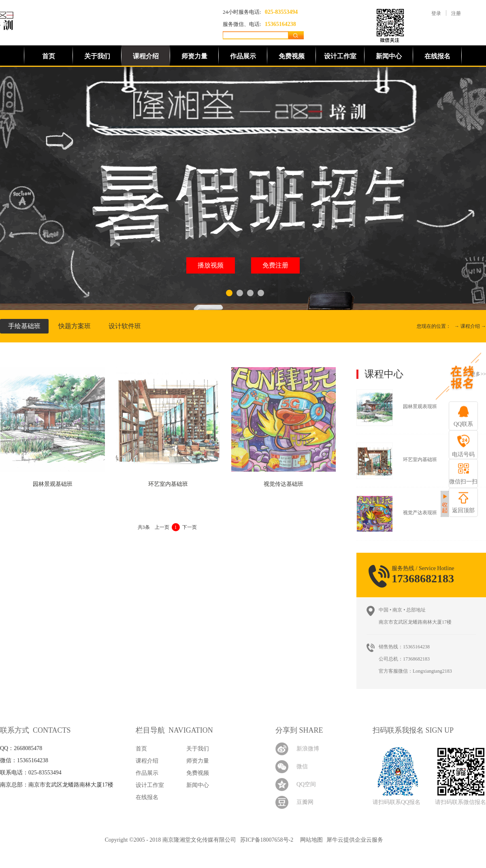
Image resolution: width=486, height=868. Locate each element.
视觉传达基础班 (283, 484)
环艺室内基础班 (168, 484)
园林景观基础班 (53, 484)
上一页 (162, 527)
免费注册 (275, 265)
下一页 (190, 527)
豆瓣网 (305, 802)
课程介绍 (470, 326)
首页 (49, 56)
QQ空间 (306, 784)
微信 (302, 766)
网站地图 (310, 840)
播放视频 (211, 265)
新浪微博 (308, 749)
